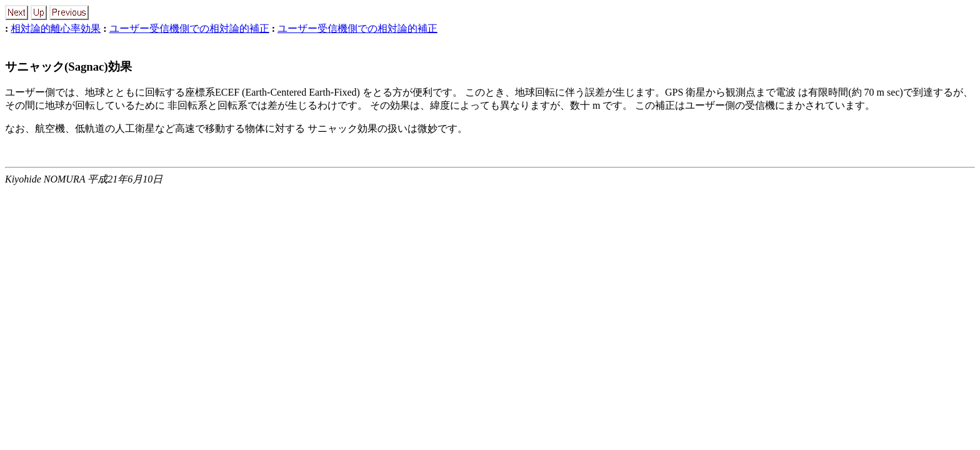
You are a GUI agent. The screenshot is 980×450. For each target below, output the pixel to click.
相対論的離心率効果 (56, 28)
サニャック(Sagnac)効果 (68, 67)
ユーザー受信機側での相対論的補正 (189, 28)
